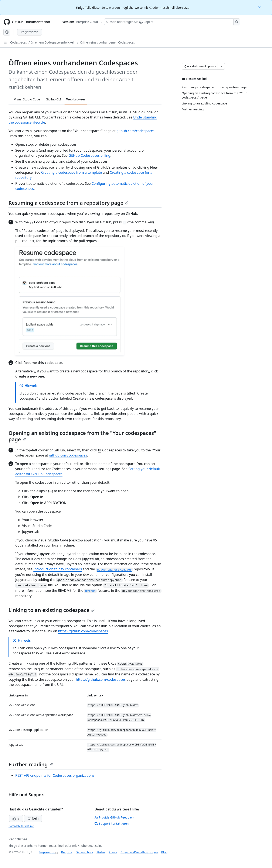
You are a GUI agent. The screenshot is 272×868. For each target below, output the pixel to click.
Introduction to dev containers (58, 569)
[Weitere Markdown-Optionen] (221, 66)
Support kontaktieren (112, 824)
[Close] (260, 7)
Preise (113, 852)
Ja (16, 818)
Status (101, 852)
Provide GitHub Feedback (114, 817)
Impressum (47, 852)
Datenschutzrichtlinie (21, 826)
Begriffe (67, 852)
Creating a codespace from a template (71, 172)
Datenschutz (84, 852)
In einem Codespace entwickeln (54, 42)
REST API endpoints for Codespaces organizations (55, 775)
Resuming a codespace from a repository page (69, 203)
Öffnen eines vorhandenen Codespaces (107, 42)
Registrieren (30, 32)
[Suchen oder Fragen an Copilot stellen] (172, 22)
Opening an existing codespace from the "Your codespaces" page (82, 436)
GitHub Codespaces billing (89, 155)
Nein (33, 818)
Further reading (31, 764)
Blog (164, 852)
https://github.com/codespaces (83, 631)
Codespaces (18, 42)
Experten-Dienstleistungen (139, 852)
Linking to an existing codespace (52, 610)
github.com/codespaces (135, 131)
